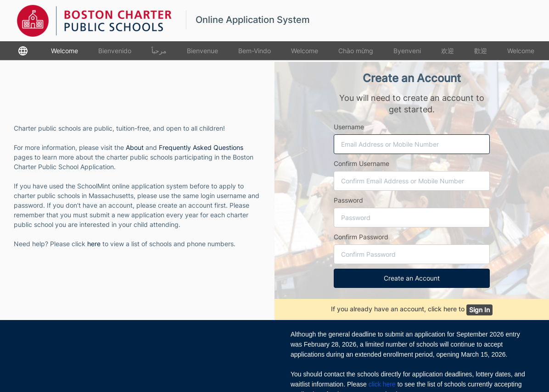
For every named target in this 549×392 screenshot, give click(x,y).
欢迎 (448, 51)
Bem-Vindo (255, 51)
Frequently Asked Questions (201, 147)
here (94, 244)
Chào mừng (356, 51)
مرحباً (159, 51)
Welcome (64, 51)
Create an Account (412, 278)
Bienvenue (202, 51)
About (135, 147)
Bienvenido (115, 51)
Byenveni (407, 51)
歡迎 (481, 51)
